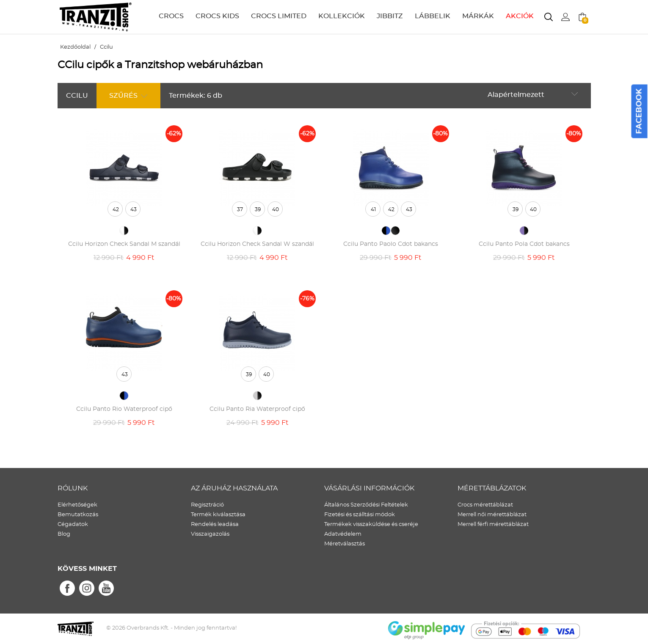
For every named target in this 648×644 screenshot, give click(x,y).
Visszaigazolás (210, 534)
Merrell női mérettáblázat (492, 515)
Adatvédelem (343, 534)
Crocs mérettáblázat (485, 505)
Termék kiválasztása (218, 515)
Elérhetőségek (77, 505)
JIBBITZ (390, 16)
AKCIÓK (520, 16)
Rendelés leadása (215, 524)
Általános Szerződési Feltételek (366, 505)
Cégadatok (73, 524)
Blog (64, 534)
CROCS (171, 16)
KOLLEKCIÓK (342, 16)
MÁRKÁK (478, 16)
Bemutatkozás (78, 515)
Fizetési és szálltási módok (360, 515)
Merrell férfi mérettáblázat (493, 524)
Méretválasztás (345, 544)
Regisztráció (207, 505)
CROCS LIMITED (279, 16)
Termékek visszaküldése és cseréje (371, 524)
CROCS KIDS (217, 16)
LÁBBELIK (433, 16)
